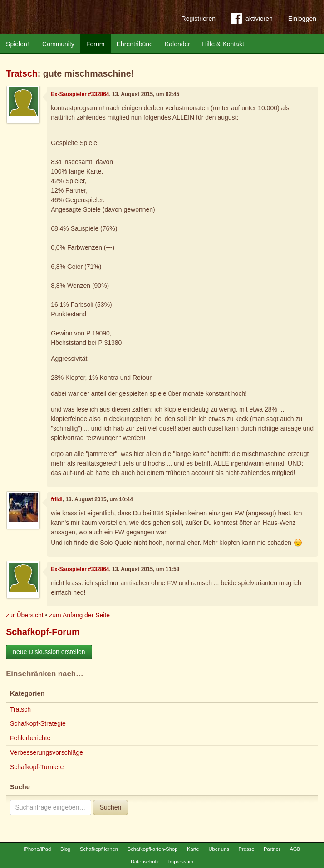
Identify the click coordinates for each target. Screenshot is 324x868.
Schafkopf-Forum (43, 632)
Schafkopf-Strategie (38, 723)
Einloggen (302, 19)
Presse (247, 849)
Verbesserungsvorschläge (47, 752)
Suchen (110, 807)
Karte (193, 849)
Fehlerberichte (30, 738)
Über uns (218, 849)
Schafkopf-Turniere (37, 767)
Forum (95, 44)
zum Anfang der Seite (79, 615)
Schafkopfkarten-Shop (153, 849)
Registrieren (199, 19)
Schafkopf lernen (99, 849)
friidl (57, 499)
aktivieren (252, 20)
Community (58, 44)
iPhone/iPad (37, 849)
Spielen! (17, 44)
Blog (65, 849)
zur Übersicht (25, 615)
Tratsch (22, 73)
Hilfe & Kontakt (223, 44)
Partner (272, 849)
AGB (295, 849)
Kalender (177, 44)
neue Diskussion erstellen (49, 652)
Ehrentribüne (135, 44)
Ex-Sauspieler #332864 (80, 94)
